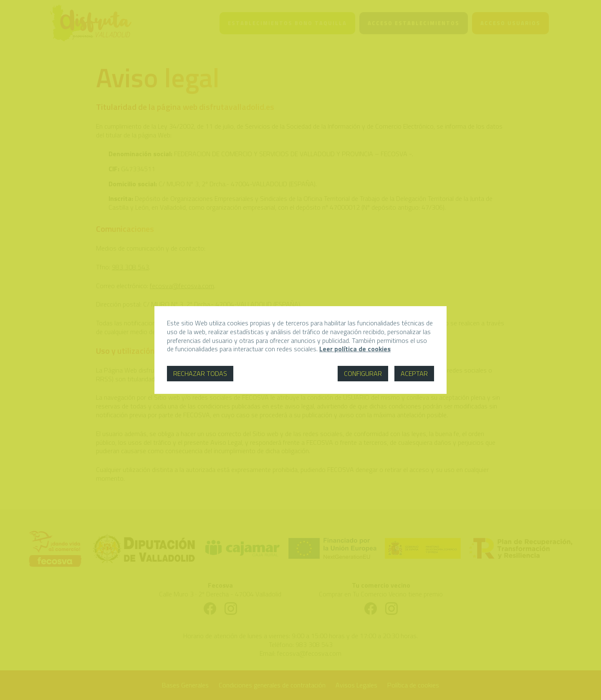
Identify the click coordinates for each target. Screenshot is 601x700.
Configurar (363, 373)
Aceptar (414, 373)
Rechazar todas (200, 373)
